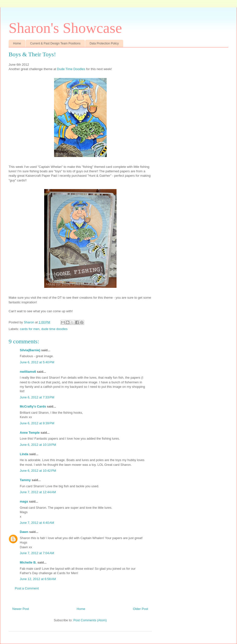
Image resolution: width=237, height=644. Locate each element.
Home (17, 43)
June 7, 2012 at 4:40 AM (37, 523)
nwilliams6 (28, 372)
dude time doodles (54, 329)
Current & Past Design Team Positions (55, 43)
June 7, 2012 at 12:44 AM (38, 492)
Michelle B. (28, 562)
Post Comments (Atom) (90, 620)
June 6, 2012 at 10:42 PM (38, 471)
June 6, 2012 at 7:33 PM (37, 397)
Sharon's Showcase (65, 28)
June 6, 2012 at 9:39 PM (37, 423)
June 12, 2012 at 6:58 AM (38, 579)
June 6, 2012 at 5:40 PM (37, 362)
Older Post (141, 609)
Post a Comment (27, 588)
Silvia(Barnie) (30, 350)
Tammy (25, 480)
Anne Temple (30, 433)
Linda (24, 454)
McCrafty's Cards (33, 406)
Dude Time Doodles (71, 69)
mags (24, 501)
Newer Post (21, 609)
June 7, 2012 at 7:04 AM (37, 553)
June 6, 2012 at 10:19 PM (38, 445)
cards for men (30, 329)
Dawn (24, 532)
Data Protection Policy (104, 43)
